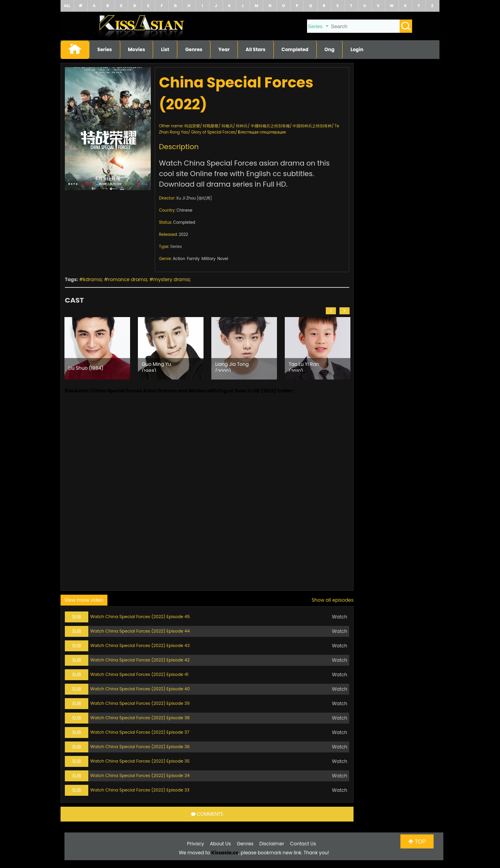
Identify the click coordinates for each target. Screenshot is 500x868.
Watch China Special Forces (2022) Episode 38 (140, 718)
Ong (330, 49)
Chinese (185, 210)
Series (105, 49)
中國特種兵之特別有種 (270, 126)
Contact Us (303, 844)
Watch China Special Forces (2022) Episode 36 (140, 747)
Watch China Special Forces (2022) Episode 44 (140, 631)
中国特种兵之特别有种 (312, 126)
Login (357, 49)
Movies (137, 49)
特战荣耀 (192, 126)
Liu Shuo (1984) (86, 368)
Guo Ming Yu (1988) (156, 366)
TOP (417, 841)
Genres (194, 49)
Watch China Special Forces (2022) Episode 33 (140, 790)
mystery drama (172, 279)
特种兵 (242, 126)
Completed (295, 49)
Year (224, 49)
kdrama (92, 279)
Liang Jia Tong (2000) (232, 366)
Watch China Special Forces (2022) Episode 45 (140, 617)
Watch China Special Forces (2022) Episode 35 (140, 761)
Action (179, 259)
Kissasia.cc (225, 853)
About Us (221, 844)
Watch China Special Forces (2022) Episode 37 (140, 732)
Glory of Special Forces (213, 132)
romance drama (128, 279)
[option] (97, 348)
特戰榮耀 (211, 126)
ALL (67, 6)
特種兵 (227, 126)
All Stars (256, 49)
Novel (223, 259)
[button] (331, 311)
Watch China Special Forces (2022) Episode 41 (139, 674)
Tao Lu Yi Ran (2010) (304, 366)
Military (209, 259)
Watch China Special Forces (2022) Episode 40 (140, 689)
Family (194, 259)
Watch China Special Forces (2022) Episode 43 (140, 645)
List (165, 49)
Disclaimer (272, 844)
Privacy (196, 844)
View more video (84, 600)
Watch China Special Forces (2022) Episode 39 (140, 703)
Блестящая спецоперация (262, 132)
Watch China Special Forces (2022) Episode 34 (140, 775)
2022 (184, 234)
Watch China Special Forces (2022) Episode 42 (140, 660)
